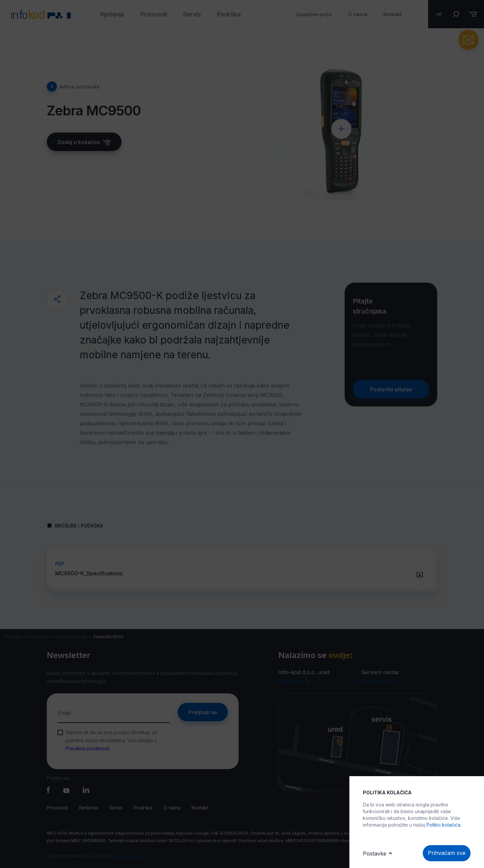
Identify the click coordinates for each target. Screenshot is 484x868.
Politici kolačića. (444, 825)
